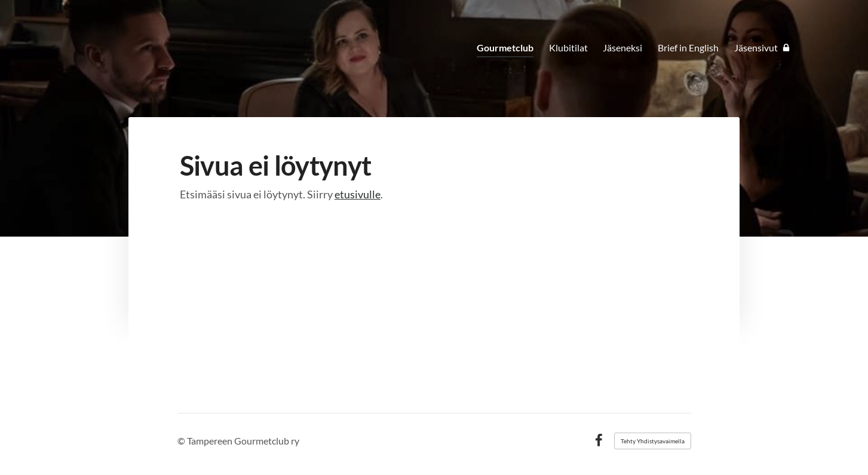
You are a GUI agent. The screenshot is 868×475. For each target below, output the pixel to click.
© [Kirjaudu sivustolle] (182, 441)
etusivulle (358, 194)
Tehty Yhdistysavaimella (653, 441)
